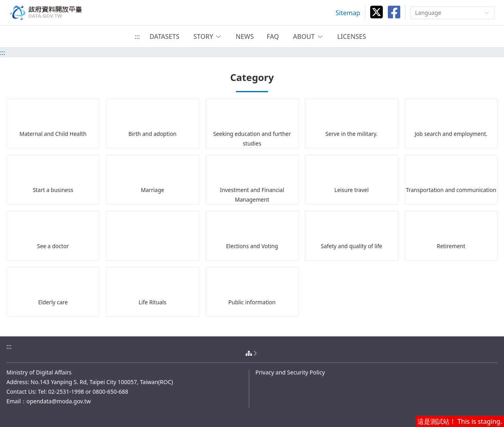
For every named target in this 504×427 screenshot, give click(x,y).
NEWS (245, 36)
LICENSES (352, 36)
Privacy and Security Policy (290, 372)
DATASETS (164, 36)
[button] (208, 36)
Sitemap (348, 13)
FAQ (273, 36)
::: (137, 36)
